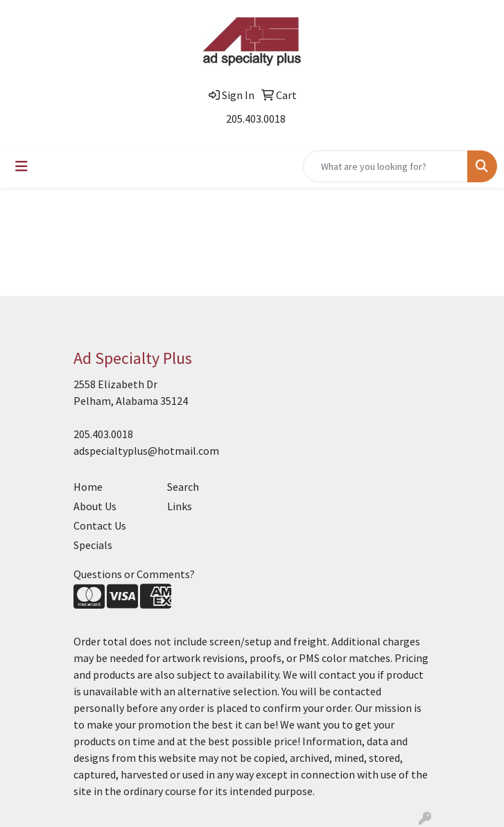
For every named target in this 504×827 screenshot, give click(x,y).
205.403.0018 (256, 119)
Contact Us (100, 525)
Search (183, 487)
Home (88, 487)
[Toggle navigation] (21, 166)
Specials (93, 545)
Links (180, 506)
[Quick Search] (385, 166)
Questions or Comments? (134, 574)
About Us (95, 506)
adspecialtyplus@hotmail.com (146, 451)
